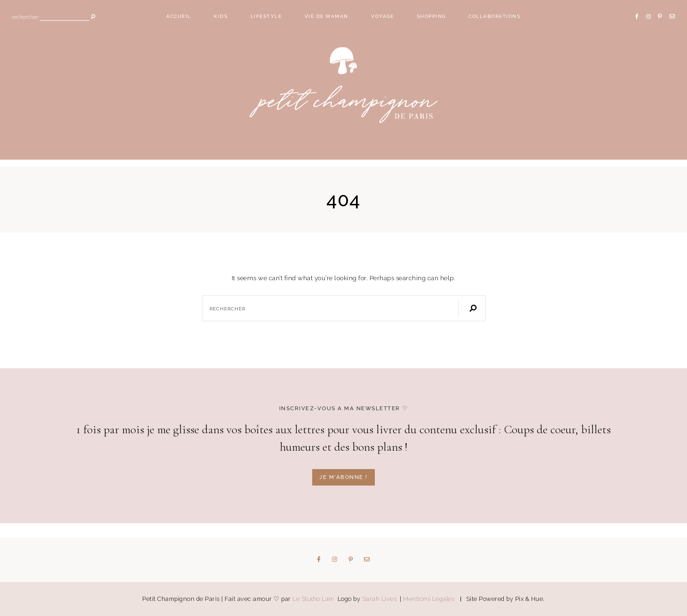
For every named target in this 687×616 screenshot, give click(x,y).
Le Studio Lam (314, 599)
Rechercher (25, 18)
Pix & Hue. (530, 599)
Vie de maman (327, 16)
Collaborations (494, 16)
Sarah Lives (380, 599)
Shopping (431, 16)
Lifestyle (266, 16)
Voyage (382, 16)
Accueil (179, 16)
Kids (221, 16)
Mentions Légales (429, 599)
